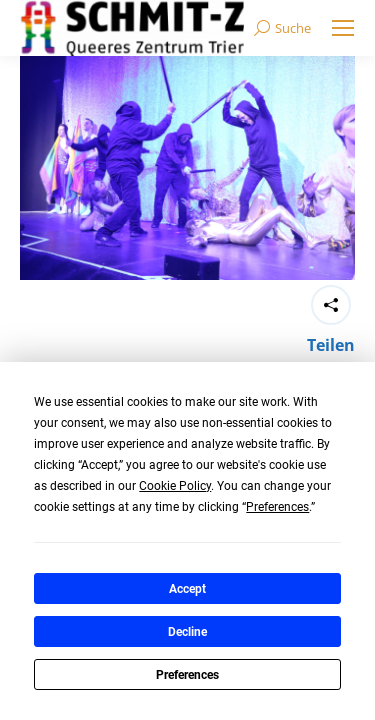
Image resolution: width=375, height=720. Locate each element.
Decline (187, 632)
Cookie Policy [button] (175, 486)
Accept (187, 589)
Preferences (187, 675)
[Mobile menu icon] (343, 28)
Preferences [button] (277, 507)
